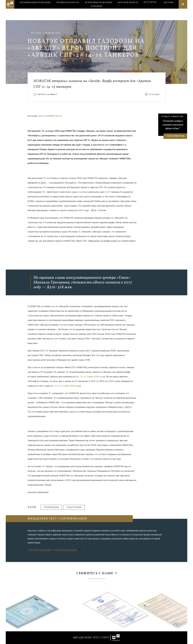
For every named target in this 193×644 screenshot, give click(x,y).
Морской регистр (128, 9)
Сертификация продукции (35, 9)
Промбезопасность (68, 9)
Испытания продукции (98, 9)
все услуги (150, 9)
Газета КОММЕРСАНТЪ (50, 116)
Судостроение (74, 507)
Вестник (169, 9)
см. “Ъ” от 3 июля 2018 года (90, 376)
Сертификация (51, 507)
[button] (150, 9)
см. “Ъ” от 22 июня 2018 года (66, 386)
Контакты (97, 13)
